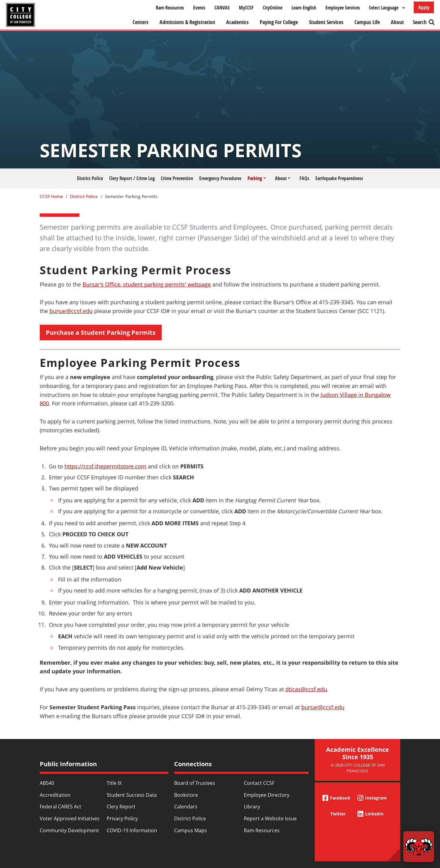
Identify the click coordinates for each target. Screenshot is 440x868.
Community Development (69, 830)
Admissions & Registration (187, 22)
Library (252, 807)
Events (199, 8)
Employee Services (343, 8)
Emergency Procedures (220, 178)
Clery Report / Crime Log (132, 178)
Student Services (326, 22)
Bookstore (186, 795)
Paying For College (279, 22)
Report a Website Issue (270, 818)
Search (420, 22)
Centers (141, 22)
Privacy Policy (122, 818)
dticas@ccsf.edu (306, 689)
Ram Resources (170, 8)
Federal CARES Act (61, 807)
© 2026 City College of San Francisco (358, 768)
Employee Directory (267, 795)
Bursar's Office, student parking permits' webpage (147, 284)
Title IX (114, 783)
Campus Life (367, 22)
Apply (424, 7)
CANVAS (222, 8)
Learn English (304, 8)
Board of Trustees (195, 783)
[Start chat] (419, 847)
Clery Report (121, 807)
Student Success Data (132, 795)
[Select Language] (387, 8)
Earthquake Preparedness (339, 178)
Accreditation (55, 795)
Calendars (186, 807)
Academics (237, 22)
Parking (255, 178)
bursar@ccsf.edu (71, 311)
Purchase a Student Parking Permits (101, 332)
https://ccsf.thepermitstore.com (105, 466)
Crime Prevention (177, 178)
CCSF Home (51, 196)
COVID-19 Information (132, 830)
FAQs (304, 178)
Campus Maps (191, 830)
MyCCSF (246, 8)
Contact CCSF (259, 783)
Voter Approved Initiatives (70, 818)
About (397, 22)
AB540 (47, 783)
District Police (90, 178)
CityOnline (273, 8)
